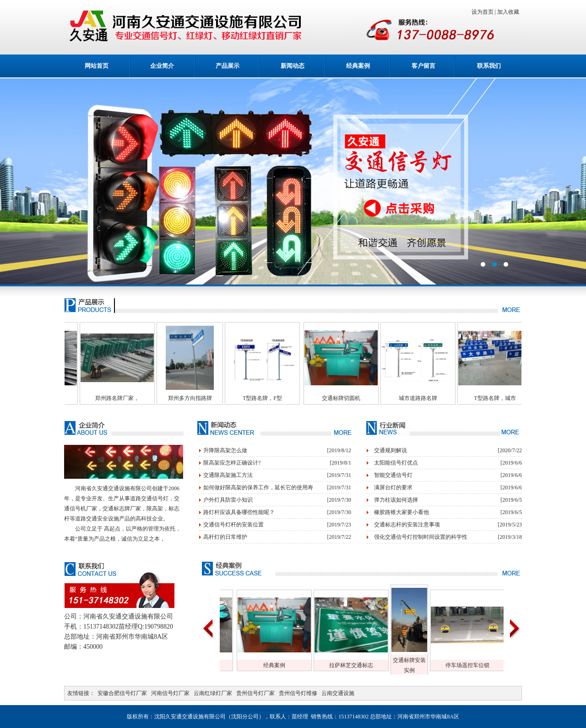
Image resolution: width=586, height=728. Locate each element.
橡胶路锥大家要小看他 (402, 512)
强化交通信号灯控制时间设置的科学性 (421, 537)
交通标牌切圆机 (365, 398)
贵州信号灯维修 (298, 693)
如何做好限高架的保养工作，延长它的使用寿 (258, 487)
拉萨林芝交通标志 (366, 665)
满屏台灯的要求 (393, 487)
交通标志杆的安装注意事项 (407, 525)
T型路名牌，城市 (518, 398)
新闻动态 (293, 66)
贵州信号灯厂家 (255, 693)
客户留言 (423, 66)
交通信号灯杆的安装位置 (233, 525)
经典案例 (358, 66)
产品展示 (228, 66)
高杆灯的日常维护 (225, 537)
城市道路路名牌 (442, 398)
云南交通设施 (338, 693)
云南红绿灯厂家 (213, 693)
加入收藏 (510, 12)
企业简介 (162, 66)
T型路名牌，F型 (286, 398)
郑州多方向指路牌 (209, 398)
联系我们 (489, 66)
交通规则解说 (391, 450)
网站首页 (97, 66)
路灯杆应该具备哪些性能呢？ (239, 512)
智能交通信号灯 (393, 475)
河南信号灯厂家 (170, 693)
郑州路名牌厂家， (132, 398)
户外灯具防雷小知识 (228, 500)
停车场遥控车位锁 (483, 665)
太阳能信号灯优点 (396, 463)
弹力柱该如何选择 (396, 500)
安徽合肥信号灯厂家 (122, 693)
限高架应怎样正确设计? (232, 463)
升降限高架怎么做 (225, 450)
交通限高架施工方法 (228, 475)
